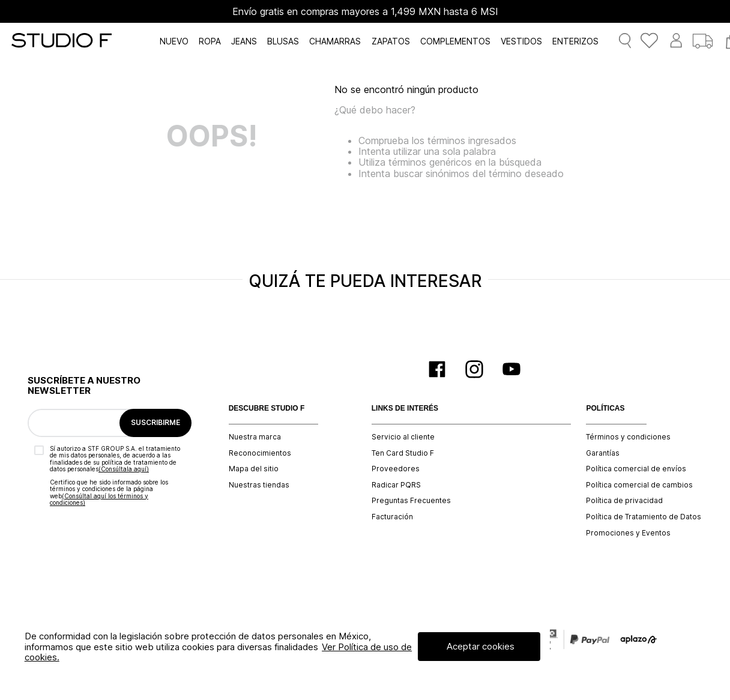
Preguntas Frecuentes (411, 501)
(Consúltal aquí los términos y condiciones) (99, 499)
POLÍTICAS (605, 409)
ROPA (210, 41)
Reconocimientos (260, 453)
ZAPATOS (391, 41)
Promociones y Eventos (628, 533)
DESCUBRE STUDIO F (267, 409)
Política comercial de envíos (636, 469)
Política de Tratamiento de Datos (644, 517)
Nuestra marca (255, 437)
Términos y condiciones (628, 437)
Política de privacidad (624, 501)
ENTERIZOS (575, 41)
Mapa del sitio (254, 469)
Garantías (603, 453)
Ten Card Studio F (403, 453)
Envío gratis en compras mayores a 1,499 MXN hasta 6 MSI (365, 11)
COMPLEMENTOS (455, 41)
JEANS (244, 41)
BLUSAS (283, 41)
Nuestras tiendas (259, 485)
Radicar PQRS (396, 485)
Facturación (392, 517)
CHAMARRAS (335, 41)
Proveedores (396, 469)
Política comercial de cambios (639, 485)
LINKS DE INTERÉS (405, 409)
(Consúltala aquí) (124, 469)
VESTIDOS (521, 41)
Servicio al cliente (403, 437)
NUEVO (174, 41)
